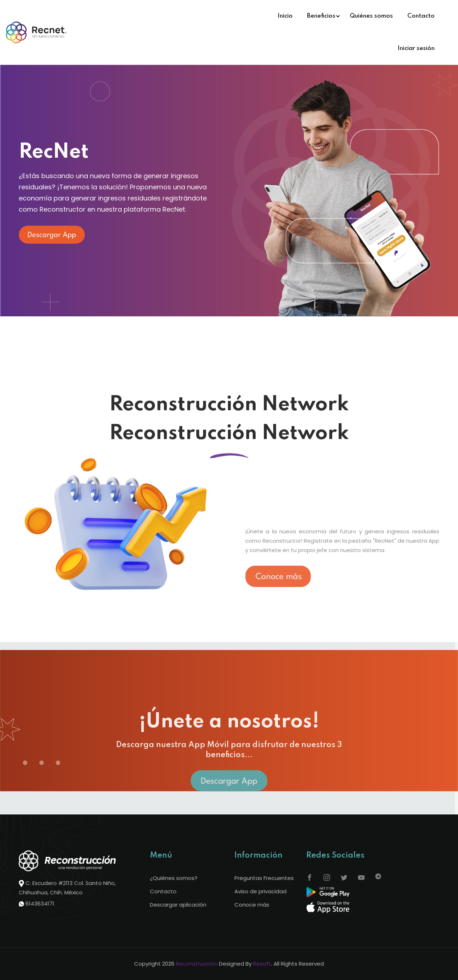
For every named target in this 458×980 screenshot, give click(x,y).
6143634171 (40, 904)
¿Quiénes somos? (174, 878)
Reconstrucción (197, 964)
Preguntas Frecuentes (264, 878)
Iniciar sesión (416, 48)
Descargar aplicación (178, 905)
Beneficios (321, 16)
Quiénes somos (371, 16)
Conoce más (252, 905)
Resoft (262, 964)
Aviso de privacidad (260, 891)
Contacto (421, 16)
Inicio (285, 16)
